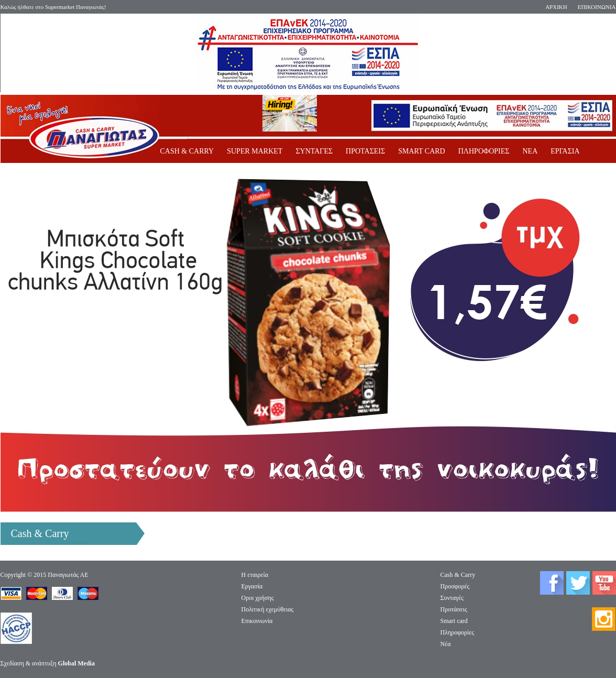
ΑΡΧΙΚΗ (556, 7)
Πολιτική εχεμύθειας (268, 609)
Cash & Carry (458, 575)
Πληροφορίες (458, 632)
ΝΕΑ (530, 151)
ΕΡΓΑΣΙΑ (565, 151)
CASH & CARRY (187, 151)
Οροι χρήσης (258, 598)
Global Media (76, 663)
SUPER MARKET (255, 151)
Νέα (446, 644)
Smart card (454, 621)
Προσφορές (455, 586)
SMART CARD (422, 151)
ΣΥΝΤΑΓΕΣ (314, 151)
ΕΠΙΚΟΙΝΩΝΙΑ (597, 7)
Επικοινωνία (257, 621)
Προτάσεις (454, 609)
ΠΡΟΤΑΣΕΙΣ (365, 151)
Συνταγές (452, 598)
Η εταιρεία (255, 575)
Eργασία (252, 586)
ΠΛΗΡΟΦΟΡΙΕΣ (484, 151)
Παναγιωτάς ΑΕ (68, 575)
